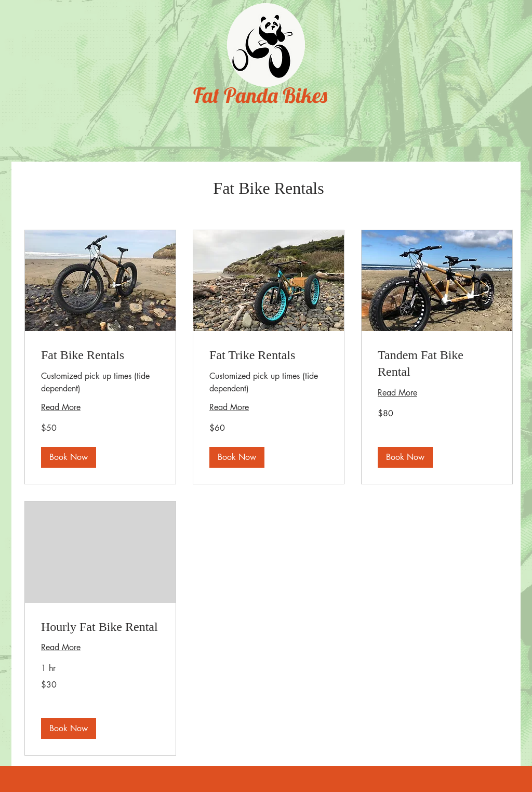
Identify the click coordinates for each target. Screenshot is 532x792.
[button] (69, 457)
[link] (100, 355)
